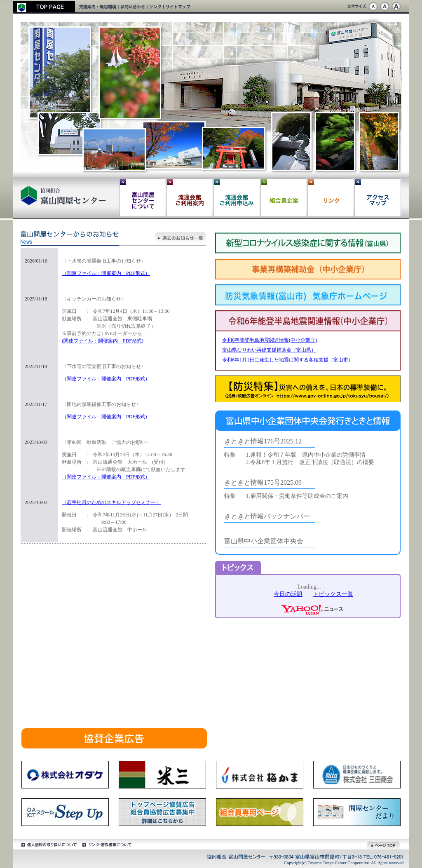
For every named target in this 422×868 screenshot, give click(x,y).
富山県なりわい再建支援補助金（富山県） (269, 350)
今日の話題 (288, 594)
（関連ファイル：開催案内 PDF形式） (106, 273)
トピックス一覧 (333, 594)
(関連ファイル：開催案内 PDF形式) (103, 341)
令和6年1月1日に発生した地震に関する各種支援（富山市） (288, 360)
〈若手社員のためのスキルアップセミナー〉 (111, 502)
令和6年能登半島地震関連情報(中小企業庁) (270, 340)
